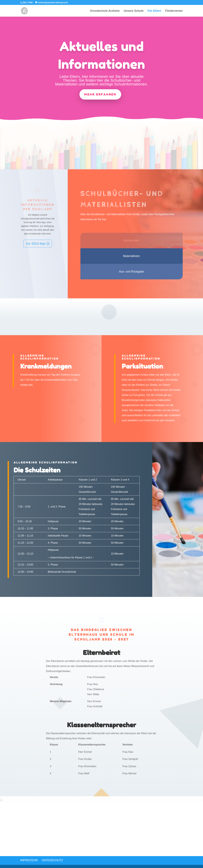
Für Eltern (154, 11)
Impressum (29, 860)
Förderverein (174, 11)
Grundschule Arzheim (105, 11)
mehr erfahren (100, 94)
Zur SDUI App (36, 244)
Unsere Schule (134, 11)
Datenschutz (52, 860)
